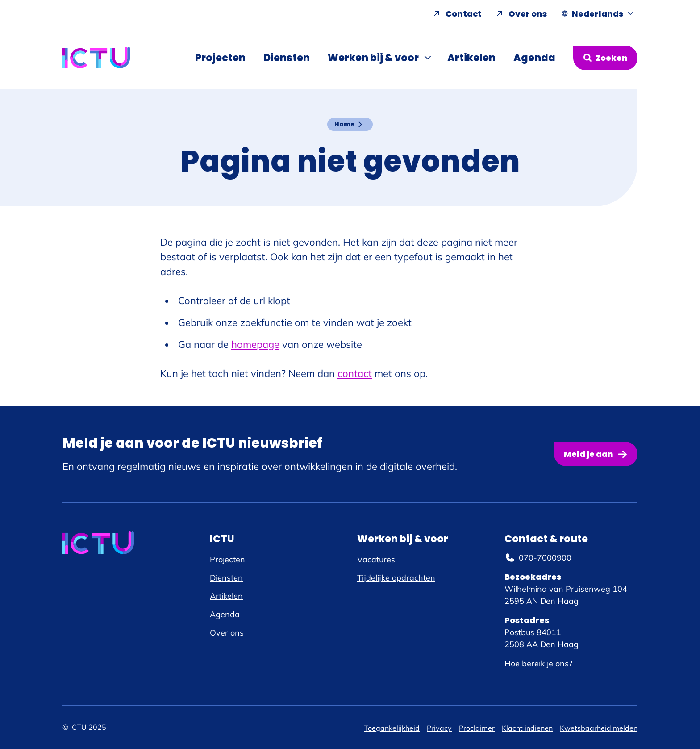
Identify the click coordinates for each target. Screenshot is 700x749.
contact (355, 373)
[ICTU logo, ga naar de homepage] (96, 58)
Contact (464, 14)
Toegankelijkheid (392, 728)
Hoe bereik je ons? (538, 663)
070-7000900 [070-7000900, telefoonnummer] (538, 558)
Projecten (220, 58)
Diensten (287, 58)
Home (345, 124)
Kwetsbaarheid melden (599, 728)
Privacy (439, 728)
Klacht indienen (527, 728)
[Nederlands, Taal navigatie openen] (598, 14)
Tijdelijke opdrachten (396, 578)
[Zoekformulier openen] (605, 58)
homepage (255, 344)
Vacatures (376, 559)
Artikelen (471, 58)
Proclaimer (477, 728)
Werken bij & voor (373, 58)
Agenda (534, 58)
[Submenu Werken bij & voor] (429, 58)
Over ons (528, 14)
